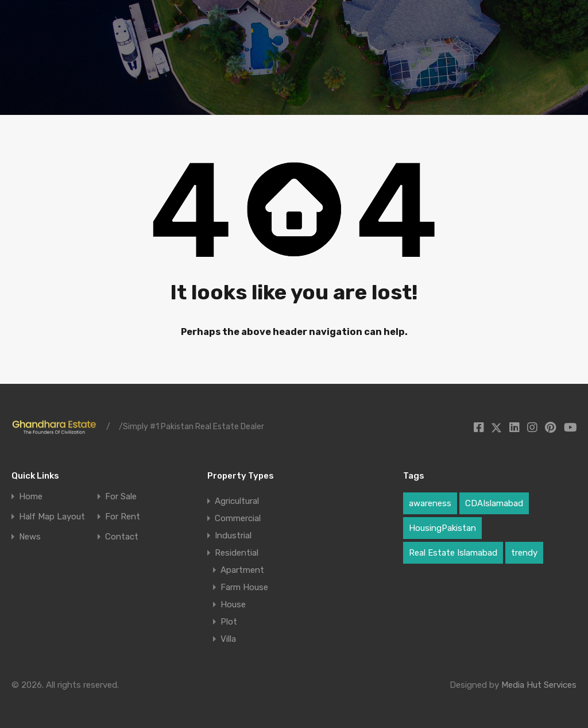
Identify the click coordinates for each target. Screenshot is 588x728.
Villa (228, 639)
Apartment (242, 570)
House (233, 604)
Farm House (244, 587)
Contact (122, 537)
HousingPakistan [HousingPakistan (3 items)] (442, 528)
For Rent (123, 517)
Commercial (238, 518)
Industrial (233, 536)
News (30, 537)
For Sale (121, 497)
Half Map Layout (52, 517)
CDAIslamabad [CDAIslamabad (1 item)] (494, 503)
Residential (237, 553)
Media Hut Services (539, 685)
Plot (229, 622)
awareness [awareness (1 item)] (430, 503)
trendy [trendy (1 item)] (524, 553)
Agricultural (237, 501)
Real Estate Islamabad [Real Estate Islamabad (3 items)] (453, 553)
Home (31, 497)
